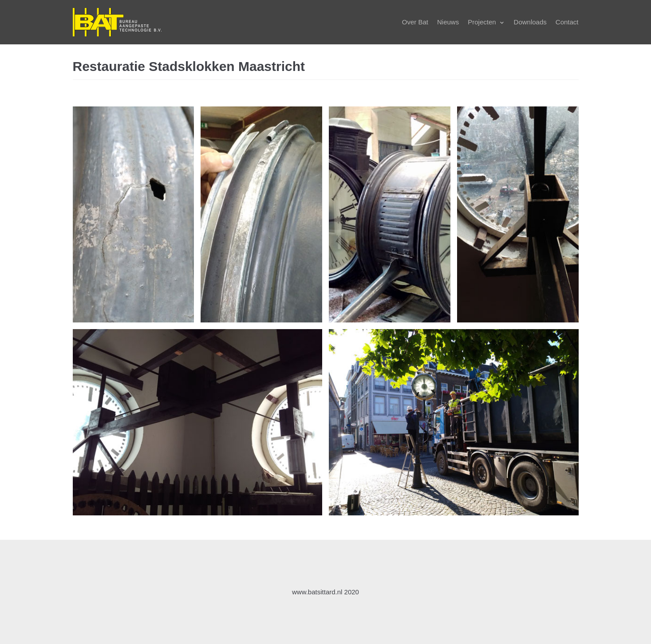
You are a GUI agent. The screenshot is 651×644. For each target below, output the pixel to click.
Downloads (530, 22)
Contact (567, 22)
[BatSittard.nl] (117, 22)
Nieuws (448, 22)
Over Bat (415, 22)
